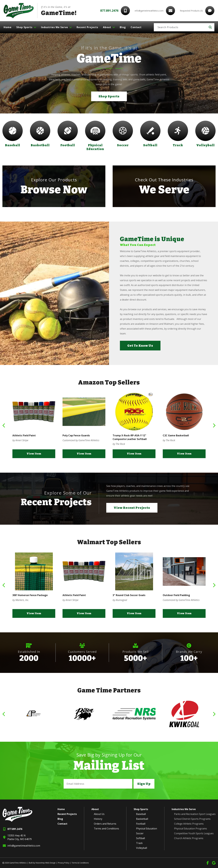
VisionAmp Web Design (46, 863)
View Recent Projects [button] (132, 508)
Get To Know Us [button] (140, 346)
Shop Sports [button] (109, 96)
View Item (34, 454)
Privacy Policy (64, 863)
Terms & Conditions (80, 863)
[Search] (180, 27)
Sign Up (144, 784)
